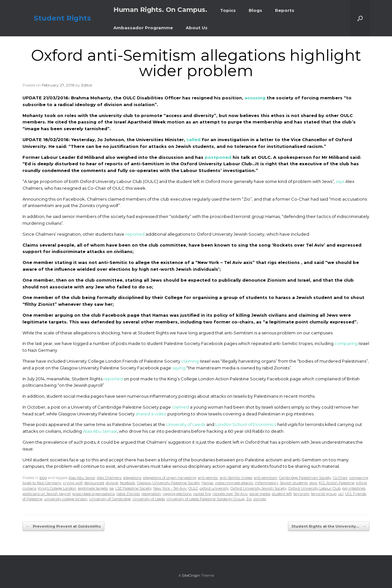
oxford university (214, 488)
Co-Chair (340, 478)
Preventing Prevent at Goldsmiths (63, 526)
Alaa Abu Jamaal (100, 431)
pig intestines (354, 488)
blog (43, 478)
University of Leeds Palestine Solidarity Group (205, 499)
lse (111, 488)
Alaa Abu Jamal (82, 478)
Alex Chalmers (109, 478)
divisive (112, 483)
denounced (94, 483)
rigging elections (177, 494)
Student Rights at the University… (329, 526)
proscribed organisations (94, 494)
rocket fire (202, 494)
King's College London (57, 488)
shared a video (151, 414)
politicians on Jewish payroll (47, 494)
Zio (249, 499)
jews (313, 483)
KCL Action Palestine (337, 483)
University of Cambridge (110, 499)
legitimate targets (93, 488)
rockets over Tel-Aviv (230, 494)
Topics (228, 10)
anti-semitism (266, 478)
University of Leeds (186, 424)
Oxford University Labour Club (314, 488)
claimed (180, 407)
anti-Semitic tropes (236, 478)
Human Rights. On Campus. (160, 10)
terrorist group (324, 494)
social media (260, 494)
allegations (132, 478)
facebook (128, 483)
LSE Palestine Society (134, 488)
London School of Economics (246, 424)
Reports (285, 10)
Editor (87, 85)
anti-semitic (208, 478)
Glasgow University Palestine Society (168, 483)
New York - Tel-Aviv (170, 488)
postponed (218, 157)
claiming (190, 361)
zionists (260, 499)
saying (179, 368)
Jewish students (294, 483)
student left (282, 494)
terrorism (301, 494)
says (340, 181)
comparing (346, 343)
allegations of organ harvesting (170, 478)
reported (135, 234)
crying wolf (73, 483)
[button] (360, 18)
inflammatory (267, 483)
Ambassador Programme (143, 28)
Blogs (255, 10)
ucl (341, 494)
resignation (151, 494)
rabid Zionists (128, 494)
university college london (66, 499)
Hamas (207, 483)
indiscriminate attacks (234, 483)
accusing (255, 98)
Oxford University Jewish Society (258, 488)
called (193, 140)
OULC (193, 488)
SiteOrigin (191, 575)
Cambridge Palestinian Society (305, 478)
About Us (197, 28)
